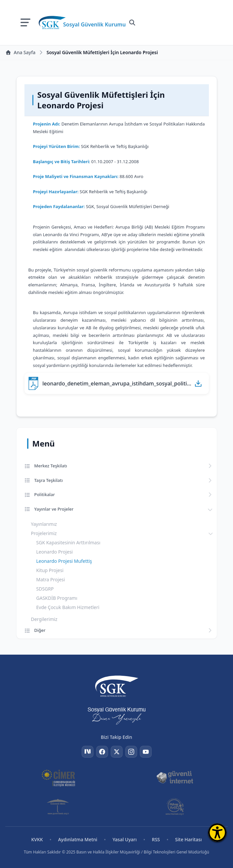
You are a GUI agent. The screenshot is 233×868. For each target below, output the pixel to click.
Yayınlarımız (44, 524)
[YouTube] (146, 752)
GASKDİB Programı (57, 598)
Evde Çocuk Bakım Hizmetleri (68, 607)
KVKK (37, 839)
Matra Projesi (51, 579)
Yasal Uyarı (124, 839)
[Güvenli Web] (58, 807)
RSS (156, 839)
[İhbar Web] (175, 807)
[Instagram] (131, 752)
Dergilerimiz (44, 619)
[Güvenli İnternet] (175, 778)
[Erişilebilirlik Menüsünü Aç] (217, 832)
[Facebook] (102, 752)
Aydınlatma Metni (78, 839)
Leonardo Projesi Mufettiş (64, 561)
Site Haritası (189, 839)
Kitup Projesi (50, 570)
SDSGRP (45, 589)
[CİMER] (58, 778)
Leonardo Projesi (55, 552)
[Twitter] (117, 752)
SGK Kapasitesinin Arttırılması (68, 542)
